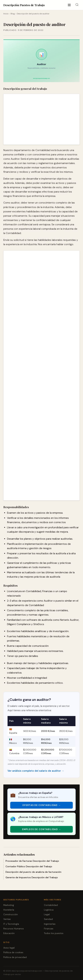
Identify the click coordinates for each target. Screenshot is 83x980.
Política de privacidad (15, 957)
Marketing (9, 905)
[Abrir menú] (69, 5)
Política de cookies (13, 952)
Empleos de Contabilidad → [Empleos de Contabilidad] (42, 829)
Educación (9, 933)
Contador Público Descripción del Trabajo (29, 866)
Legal (47, 914)
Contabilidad (51, 905)
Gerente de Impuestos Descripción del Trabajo (32, 877)
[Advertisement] (41, 119)
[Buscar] (77, 5)
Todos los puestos (54, 933)
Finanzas (49, 929)
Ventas (7, 919)
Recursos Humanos (14, 929)
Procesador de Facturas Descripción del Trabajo (32, 861)
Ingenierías (50, 924)
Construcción (11, 914)
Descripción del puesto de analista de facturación (33, 872)
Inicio (6, 14)
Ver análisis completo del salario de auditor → (36, 771)
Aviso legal (9, 948)
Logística (49, 910)
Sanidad (48, 919)
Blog (13, 14)
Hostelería (9, 910)
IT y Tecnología (11, 924)
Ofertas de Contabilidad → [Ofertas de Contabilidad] (41, 805)
